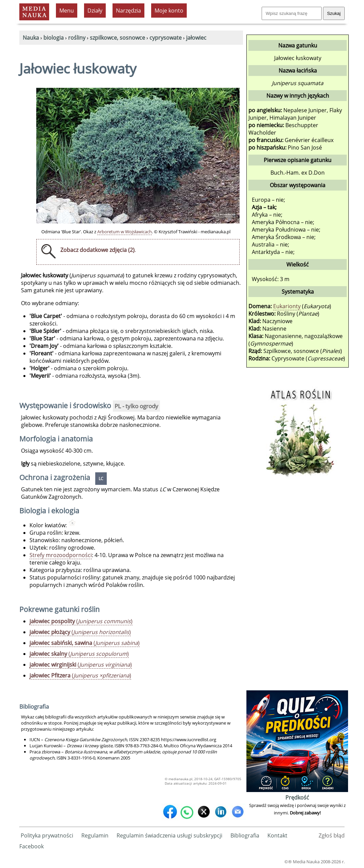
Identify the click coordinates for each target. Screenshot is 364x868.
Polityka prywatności (47, 835)
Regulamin (95, 835)
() (81, 621)
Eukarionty (287, 306)
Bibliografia (245, 835)
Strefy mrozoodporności (61, 555)
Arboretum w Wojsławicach (125, 232)
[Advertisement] (297, 587)
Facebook (32, 846)
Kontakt (277, 835)
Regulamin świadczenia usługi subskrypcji (169, 835)
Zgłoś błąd (332, 835)
